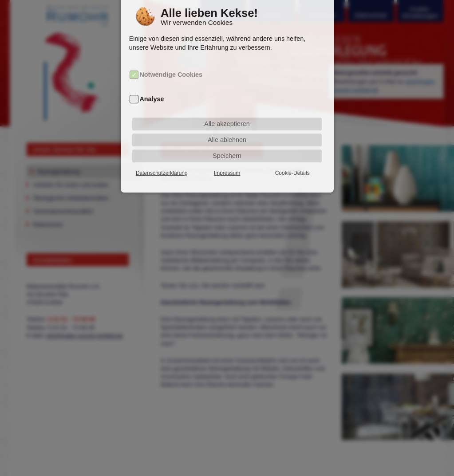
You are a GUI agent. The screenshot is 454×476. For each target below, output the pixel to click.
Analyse (152, 89)
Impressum (227, 163)
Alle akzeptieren (227, 114)
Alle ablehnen (227, 130)
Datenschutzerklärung (162, 163)
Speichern (227, 146)
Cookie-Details (292, 163)
